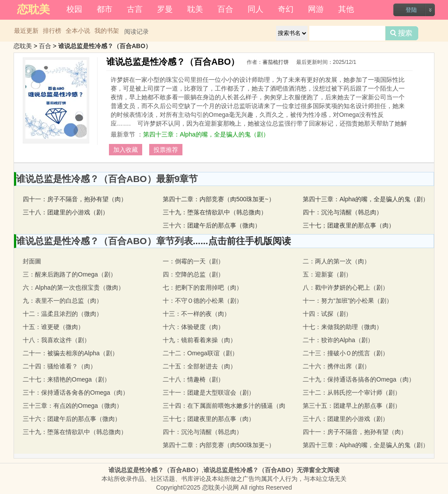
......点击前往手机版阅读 (242, 241)
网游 (316, 9)
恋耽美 (23, 46)
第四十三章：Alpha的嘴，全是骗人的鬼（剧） (206, 134)
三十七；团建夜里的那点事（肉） (349, 225)
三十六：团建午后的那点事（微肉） (212, 225)
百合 (225, 9)
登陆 (411, 10)
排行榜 (52, 31)
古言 (135, 9)
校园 (74, 9)
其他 (346, 9)
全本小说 (78, 31)
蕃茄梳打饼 (276, 62)
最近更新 (26, 31)
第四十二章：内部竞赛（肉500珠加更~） (219, 199)
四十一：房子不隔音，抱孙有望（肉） (75, 199)
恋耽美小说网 (220, 487)
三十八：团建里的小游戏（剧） (66, 212)
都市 (105, 9)
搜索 (402, 33)
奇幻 (286, 9)
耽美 (195, 9)
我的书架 (107, 31)
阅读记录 (136, 32)
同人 (255, 9)
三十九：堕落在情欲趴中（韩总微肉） (215, 212)
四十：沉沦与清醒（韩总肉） (343, 212)
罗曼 (165, 9)
